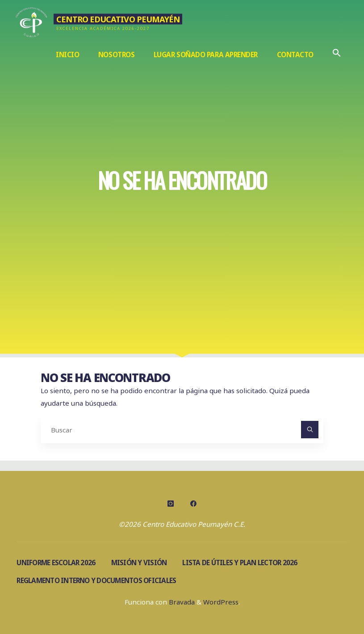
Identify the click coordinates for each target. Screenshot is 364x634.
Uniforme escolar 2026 (56, 563)
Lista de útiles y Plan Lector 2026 (240, 563)
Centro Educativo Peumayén (118, 19)
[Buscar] (310, 430)
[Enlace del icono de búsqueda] (337, 55)
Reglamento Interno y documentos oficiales (96, 580)
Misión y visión (139, 563)
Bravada (181, 602)
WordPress (221, 602)
